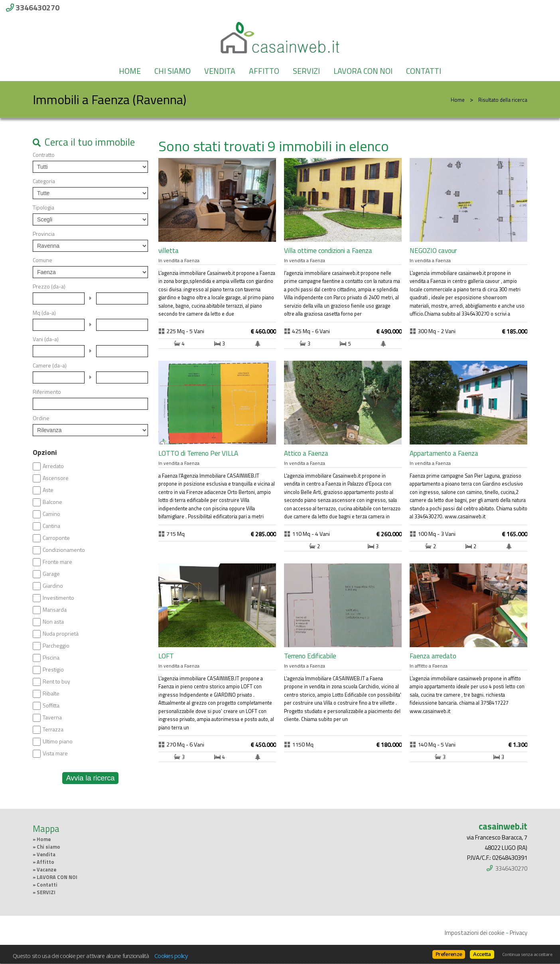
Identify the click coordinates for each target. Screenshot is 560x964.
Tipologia (43, 207)
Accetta (482, 954)
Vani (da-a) (46, 339)
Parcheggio (56, 646)
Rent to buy (56, 682)
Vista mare (55, 753)
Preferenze (449, 954)
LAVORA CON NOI (363, 71)
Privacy (519, 933)
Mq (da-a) (44, 313)
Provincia (44, 234)
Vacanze (46, 870)
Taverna (52, 717)
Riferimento (47, 392)
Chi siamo (173, 71)
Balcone (52, 502)
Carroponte (56, 538)
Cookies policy (171, 956)
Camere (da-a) (50, 365)
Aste (48, 490)
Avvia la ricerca (91, 778)
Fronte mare (57, 562)
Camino (51, 514)
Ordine (41, 418)
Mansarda (55, 610)
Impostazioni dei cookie (475, 933)
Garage (51, 574)
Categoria (44, 181)
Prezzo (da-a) (49, 286)
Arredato (53, 466)
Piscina (51, 658)
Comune (42, 260)
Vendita (220, 71)
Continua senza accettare (527, 954)
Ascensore (56, 478)
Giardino (53, 586)
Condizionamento (64, 550)
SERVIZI (306, 71)
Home (130, 71)
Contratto (44, 155)
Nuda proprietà (61, 634)
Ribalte (51, 693)
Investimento (58, 598)
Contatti (424, 71)
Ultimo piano (58, 741)
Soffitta (51, 705)
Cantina (51, 526)
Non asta (53, 622)
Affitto (264, 71)
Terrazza (53, 729)
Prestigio (53, 670)
